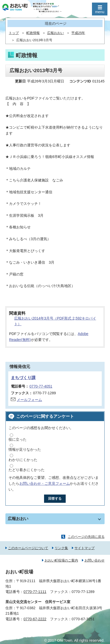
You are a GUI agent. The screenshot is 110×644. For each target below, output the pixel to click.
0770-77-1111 (35, 592)
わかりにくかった (23, 460)
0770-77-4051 (41, 386)
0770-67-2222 (35, 619)
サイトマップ (84, 548)
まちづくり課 (23, 378)
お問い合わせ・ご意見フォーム (45, 483)
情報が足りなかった (25, 449)
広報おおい (56, 33)
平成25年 (78, 33)
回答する (55, 499)
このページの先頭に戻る (86, 537)
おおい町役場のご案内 (61, 560)
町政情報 (33, 33)
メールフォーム (29, 400)
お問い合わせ (95, 560)
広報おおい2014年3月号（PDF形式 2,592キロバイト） (55, 321)
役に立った (18, 439)
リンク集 (61, 548)
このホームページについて (28, 548)
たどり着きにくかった (27, 470)
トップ (14, 33)
